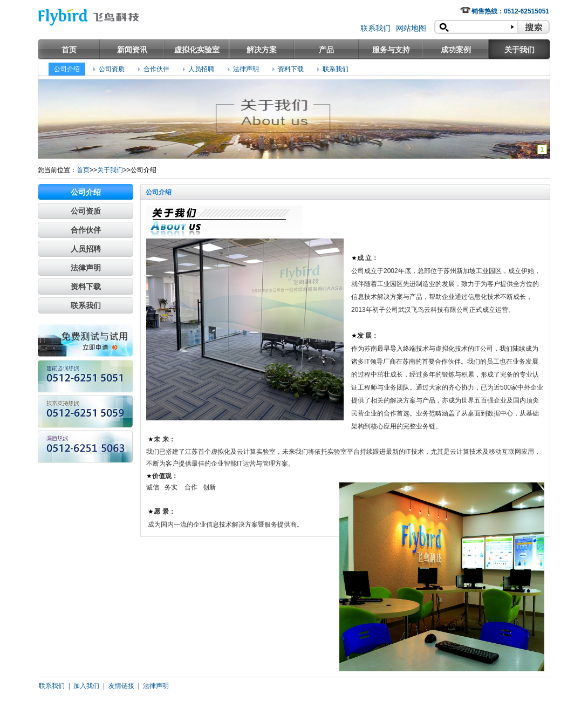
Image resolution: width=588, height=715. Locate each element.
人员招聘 (201, 69)
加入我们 (86, 686)
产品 (326, 50)
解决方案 (262, 50)
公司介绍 (67, 69)
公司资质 (112, 69)
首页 (69, 50)
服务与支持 (391, 50)
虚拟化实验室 (197, 50)
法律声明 (246, 69)
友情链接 (121, 686)
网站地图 (411, 28)
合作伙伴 (156, 69)
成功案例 (456, 50)
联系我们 (375, 28)
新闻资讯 (132, 50)
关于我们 (519, 50)
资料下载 (291, 69)
